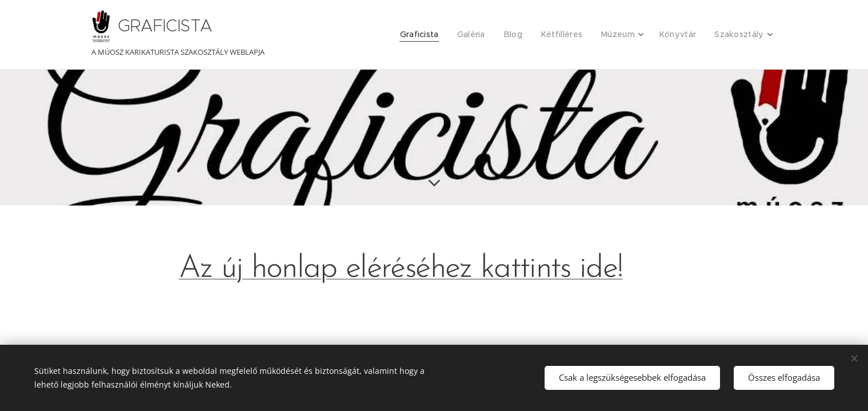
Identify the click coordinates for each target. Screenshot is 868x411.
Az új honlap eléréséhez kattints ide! (400, 269)
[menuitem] (434, 35)
